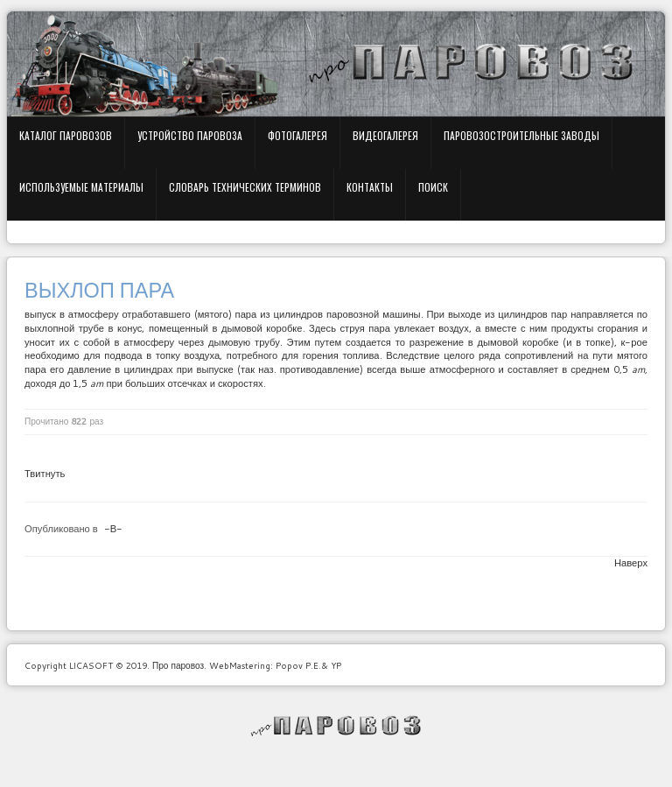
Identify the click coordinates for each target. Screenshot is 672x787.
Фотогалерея (297, 135)
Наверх (631, 563)
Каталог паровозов (66, 135)
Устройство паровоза (190, 135)
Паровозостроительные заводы (521, 135)
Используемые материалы (81, 187)
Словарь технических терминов (245, 187)
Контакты (370, 187)
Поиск (433, 187)
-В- (113, 529)
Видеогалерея (385, 135)
